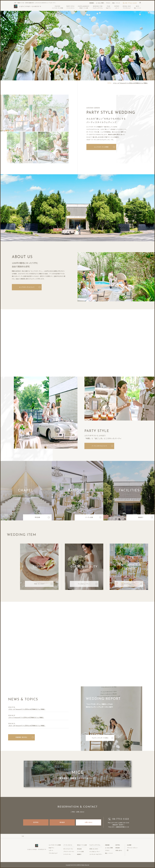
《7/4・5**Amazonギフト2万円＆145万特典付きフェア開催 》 (26, 718)
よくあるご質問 (100, 3)
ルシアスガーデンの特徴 (105, 148)
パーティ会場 (93, 518)
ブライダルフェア (53, 853)
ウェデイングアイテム (95, 845)
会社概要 (129, 845)
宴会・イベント (116, 3)
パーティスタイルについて (103, 446)
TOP (23, 836)
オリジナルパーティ (68, 849)
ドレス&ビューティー (88, 585)
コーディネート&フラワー (132, 585)
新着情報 (92, 3)
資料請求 (62, 822)
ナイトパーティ (67, 854)
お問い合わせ (89, 822)
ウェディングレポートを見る (103, 739)
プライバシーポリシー (132, 848)
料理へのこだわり (43, 585)
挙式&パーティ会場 (82, 845)
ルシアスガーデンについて (29, 287)
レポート (51, 850)
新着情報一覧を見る (25, 738)
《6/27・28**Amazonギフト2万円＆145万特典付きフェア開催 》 (27, 726)
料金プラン (51, 848)
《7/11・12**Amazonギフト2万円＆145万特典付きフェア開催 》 (130, 83)
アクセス (108, 3)
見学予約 (36, 822)
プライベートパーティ (69, 851)
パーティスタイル (68, 845)
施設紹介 (146, 518)
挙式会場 (42, 518)
